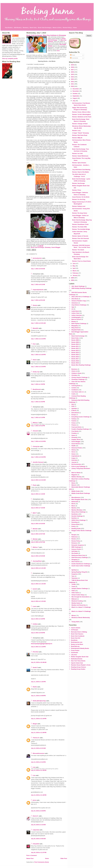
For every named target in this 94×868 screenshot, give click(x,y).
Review (74, 539)
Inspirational (75, 456)
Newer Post (30, 858)
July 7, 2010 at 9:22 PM (38, 426)
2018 (73, 67)
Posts (73, 55)
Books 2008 (75, 340)
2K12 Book (75, 299)
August (75, 98)
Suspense (75, 574)
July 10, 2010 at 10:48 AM (39, 662)
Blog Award (75, 328)
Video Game (75, 593)
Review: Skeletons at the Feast (82, 117)
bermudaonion (37, 258)
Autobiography (76, 317)
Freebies (74, 433)
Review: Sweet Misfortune (80, 156)
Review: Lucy (76, 131)
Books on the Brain (77, 644)
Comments (74, 58)
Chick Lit (74, 371)
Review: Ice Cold (77, 153)
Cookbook (75, 390)
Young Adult (75, 622)
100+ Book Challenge (78, 286)
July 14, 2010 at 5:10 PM (38, 762)
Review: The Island (78, 250)
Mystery (74, 508)
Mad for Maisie (76, 473)
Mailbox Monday (77, 477)
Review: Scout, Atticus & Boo (81, 112)
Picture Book (75, 524)
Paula (35, 485)
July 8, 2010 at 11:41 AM (38, 568)
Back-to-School (76, 319)
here (58, 51)
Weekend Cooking (77, 601)
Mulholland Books (77, 659)
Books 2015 (75, 355)
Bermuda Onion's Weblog (79, 632)
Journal (74, 462)
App (73, 307)
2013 (73, 79)
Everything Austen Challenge (80, 417)
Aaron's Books (76, 628)
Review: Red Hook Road (80, 135)
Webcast (74, 599)
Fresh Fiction (75, 650)
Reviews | (26, 28)
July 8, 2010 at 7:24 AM (38, 508)
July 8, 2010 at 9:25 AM (38, 556)
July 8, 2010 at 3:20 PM (38, 619)
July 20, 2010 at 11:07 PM (39, 852)
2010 (73, 86)
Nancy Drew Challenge (78, 512)
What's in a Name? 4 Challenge (81, 611)
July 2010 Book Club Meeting (81, 170)
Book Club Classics (77, 634)
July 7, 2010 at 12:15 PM (38, 339)
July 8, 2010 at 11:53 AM (38, 601)
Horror (74, 452)
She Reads (75, 553)
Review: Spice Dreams (79, 163)
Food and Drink (76, 427)
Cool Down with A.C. (78, 392)
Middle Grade (76, 491)
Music (73, 506)
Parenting (74, 522)
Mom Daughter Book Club (79, 499)
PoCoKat (36, 652)
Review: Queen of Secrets (80, 236)
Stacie (35, 360)
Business (74, 369)
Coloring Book (76, 386)
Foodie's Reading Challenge (80, 429)
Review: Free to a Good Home (81, 261)
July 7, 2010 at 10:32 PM (38, 457)
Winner (74, 615)
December (76, 89)
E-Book (74, 410)
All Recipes (75, 630)
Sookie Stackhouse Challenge (81, 564)
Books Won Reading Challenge (81, 365)
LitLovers (74, 655)
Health (73, 446)
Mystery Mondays (77, 510)
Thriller (74, 584)
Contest (74, 388)
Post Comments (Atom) (42, 862)
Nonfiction (75, 514)
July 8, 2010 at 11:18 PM (38, 647)
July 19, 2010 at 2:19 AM (38, 825)
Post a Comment (32, 855)
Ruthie (35, 687)
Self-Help (74, 551)
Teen (73, 576)
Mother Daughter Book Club (80, 657)
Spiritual (74, 570)
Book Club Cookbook (78, 636)
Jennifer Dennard (38, 462)
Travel (73, 586)
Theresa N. (36, 738)
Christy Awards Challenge (79, 377)
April (74, 268)
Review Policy (76, 541)
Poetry (74, 526)
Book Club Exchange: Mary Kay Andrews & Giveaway (46, 35)
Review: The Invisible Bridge (81, 229)
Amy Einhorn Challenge (79, 305)
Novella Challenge (77, 516)
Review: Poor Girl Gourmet (81, 238)
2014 (73, 77)
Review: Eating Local (79, 206)
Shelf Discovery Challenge (80, 557)
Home (75, 28)
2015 (73, 74)
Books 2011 (75, 346)
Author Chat (75, 313)
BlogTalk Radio (76, 330)
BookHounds (37, 389)
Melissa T (36, 423)
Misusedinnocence (39, 753)
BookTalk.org (75, 646)
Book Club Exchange (57, 39)
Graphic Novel (76, 440)
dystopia (74, 408)
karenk (35, 589)
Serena (35, 305)
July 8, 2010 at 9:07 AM (38, 534)
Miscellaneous (76, 497)
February (76, 273)
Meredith (36, 328)
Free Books (75, 431)
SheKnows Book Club (78, 555)
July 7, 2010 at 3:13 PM (38, 417)
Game (73, 435)
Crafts (73, 394)
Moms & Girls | (57, 28)
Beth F (35, 513)
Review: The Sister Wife (79, 227)
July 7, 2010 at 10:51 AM (38, 323)
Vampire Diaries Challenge (80, 588)
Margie (35, 724)
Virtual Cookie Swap (78, 595)
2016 (73, 72)
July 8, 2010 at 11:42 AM (38, 584)
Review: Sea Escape (78, 183)
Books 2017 (75, 359)
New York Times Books (78, 661)
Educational (75, 413)
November (76, 91)
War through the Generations (80, 597)
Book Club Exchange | (45, 28)
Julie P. (16, 35)
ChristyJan (36, 446)
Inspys (74, 458)
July (74, 101)
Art (72, 309)
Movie (73, 504)
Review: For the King (79, 199)
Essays (74, 415)
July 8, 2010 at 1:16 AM (38, 494)
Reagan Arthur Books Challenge (81, 531)
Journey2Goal (37, 561)
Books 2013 (75, 351)
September (76, 96)
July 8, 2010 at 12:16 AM (38, 480)
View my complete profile (10, 59)
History (74, 450)
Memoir (74, 485)
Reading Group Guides (78, 669)
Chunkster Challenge (78, 379)
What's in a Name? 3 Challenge (81, 607)
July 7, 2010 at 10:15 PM (38, 441)
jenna (35, 800)
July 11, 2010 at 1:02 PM (38, 682)
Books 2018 (75, 361)
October (75, 94)
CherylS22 (36, 844)
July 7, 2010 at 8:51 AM (38, 300)
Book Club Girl (76, 638)
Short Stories (76, 562)
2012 (73, 82)
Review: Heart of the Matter (81, 172)
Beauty (74, 321)
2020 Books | (18, 28)
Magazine (74, 475)
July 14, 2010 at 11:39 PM (39, 770)
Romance (74, 543)
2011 (73, 84)
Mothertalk (75, 502)
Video (73, 591)
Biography (75, 326)
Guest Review (76, 444)
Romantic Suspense (78, 545)
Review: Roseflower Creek (80, 224)
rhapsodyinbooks (38, 290)
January (75, 275)
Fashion (74, 421)
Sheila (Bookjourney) (39, 701)
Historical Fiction (77, 448)
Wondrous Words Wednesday (81, 618)
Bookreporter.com (77, 642)
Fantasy (74, 419)
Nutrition (74, 518)
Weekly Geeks (76, 603)
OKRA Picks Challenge (79, 520)
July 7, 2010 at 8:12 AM (38, 284)
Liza (34, 767)
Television (75, 578)
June (74, 264)
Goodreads (75, 653)
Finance (74, 425)
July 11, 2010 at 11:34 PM (39, 719)
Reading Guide (76, 529)
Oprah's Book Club (77, 663)
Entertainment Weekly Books (80, 648)
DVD (73, 406)
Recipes (74, 535)
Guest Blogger (56, 247)
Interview (74, 460)
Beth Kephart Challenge (79, 324)
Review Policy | (67, 28)
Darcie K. (36, 816)
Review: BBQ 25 (77, 138)
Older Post (64, 858)
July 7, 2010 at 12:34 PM (38, 367)
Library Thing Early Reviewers (81, 468)
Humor (74, 454)
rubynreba (36, 830)
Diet (73, 404)
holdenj (35, 624)
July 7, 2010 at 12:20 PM (38, 355)
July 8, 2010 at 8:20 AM (38, 524)
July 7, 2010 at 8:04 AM (38, 269)
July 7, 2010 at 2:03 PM (38, 402)
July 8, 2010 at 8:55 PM (38, 633)
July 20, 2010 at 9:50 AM (38, 839)
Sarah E (35, 667)
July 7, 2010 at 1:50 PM (38, 384)
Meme (73, 483)
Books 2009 (75, 342)
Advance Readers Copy (79, 301)
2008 (73, 280)
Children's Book (76, 373)
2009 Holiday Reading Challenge (81, 288)
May (74, 266)
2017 (73, 70)
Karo (34, 344)
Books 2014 (75, 353)
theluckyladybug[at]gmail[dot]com (42, 644)
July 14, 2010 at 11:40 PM (39, 795)
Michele (35, 529)
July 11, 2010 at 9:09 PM (38, 696)
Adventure (75, 303)
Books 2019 (75, 363)
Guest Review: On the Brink (81, 197)
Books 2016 (75, 357)
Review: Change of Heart (80, 124)
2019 (73, 65)
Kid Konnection (76, 464)
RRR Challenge (76, 547)
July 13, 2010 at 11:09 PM (39, 733)
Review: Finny (77, 190)
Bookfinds (74, 640)
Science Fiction (76, 549)
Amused (35, 431)
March (75, 271)
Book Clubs (75, 338)
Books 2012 (75, 348)
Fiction (74, 423)
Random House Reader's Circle (81, 665)
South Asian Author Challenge (81, 566)
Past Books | (9, 28)
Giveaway (48, 247)
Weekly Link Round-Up (79, 605)
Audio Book (75, 311)
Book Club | (33, 28)
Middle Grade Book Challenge (81, 493)
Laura (35, 606)
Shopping (74, 560)
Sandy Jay (36, 372)
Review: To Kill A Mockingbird (81, 114)
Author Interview (77, 315)
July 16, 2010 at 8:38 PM (38, 811)
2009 (73, 278)
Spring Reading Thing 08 (79, 572)
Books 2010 (75, 344)
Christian (74, 375)
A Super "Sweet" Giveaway (81, 133)
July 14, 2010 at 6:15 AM (38, 748)
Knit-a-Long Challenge (78, 466)
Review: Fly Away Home (80, 213)
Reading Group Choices (79, 667)
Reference (75, 537)
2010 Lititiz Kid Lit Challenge (80, 297)
